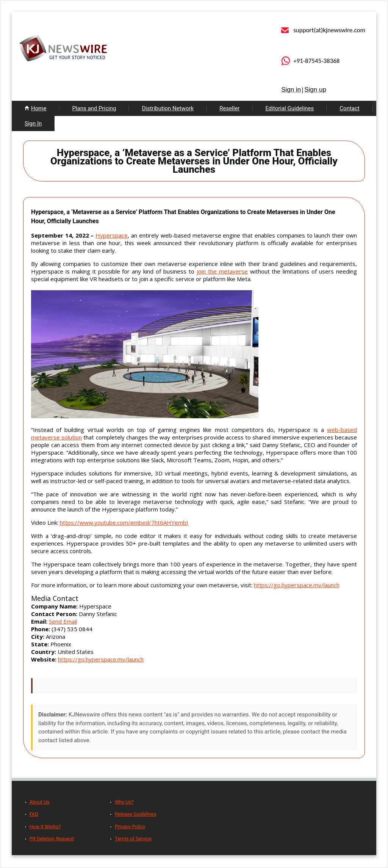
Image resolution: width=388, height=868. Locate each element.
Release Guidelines (135, 814)
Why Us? (124, 802)
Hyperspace (112, 235)
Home (39, 108)
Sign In (33, 124)
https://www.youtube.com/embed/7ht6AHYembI (124, 522)
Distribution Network (168, 108)
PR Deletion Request (52, 839)
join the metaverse (222, 271)
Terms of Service (133, 839)
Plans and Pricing (94, 108)
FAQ (34, 814)
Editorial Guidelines (289, 108)
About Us (40, 802)
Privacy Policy (130, 827)
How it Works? (45, 827)
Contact (349, 108)
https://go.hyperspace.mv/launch (297, 585)
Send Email (63, 621)
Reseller (229, 108)
